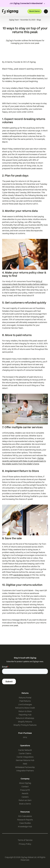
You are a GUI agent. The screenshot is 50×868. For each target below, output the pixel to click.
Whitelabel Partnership (25, 767)
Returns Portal (25, 698)
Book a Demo (25, 804)
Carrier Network (25, 750)
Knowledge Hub (25, 827)
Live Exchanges (25, 704)
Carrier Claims (25, 753)
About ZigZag (25, 783)
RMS (25, 764)
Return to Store (25, 711)
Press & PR (25, 790)
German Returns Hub (25, 760)
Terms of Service (25, 840)
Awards (25, 793)
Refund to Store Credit (25, 708)
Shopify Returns (25, 722)
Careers (25, 797)
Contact (25, 787)
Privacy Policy (25, 844)
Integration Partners (25, 771)
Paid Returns (25, 701)
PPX (25, 737)
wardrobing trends (21, 575)
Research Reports (25, 820)
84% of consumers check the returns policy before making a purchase (25, 284)
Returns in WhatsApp (25, 718)
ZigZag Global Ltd (29, 857)
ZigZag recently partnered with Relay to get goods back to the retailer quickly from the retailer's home (24, 461)
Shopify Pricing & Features (25, 725)
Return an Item (25, 800)
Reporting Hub (25, 715)
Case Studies (25, 823)
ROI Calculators (25, 816)
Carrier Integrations (25, 757)
